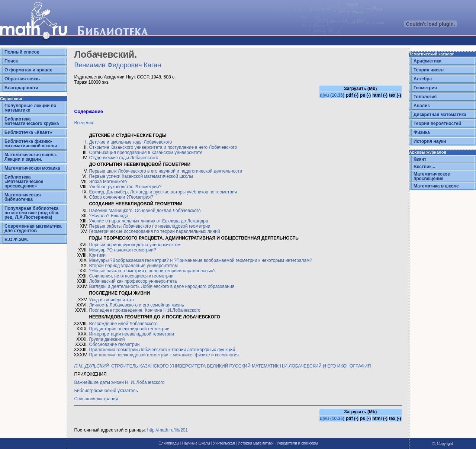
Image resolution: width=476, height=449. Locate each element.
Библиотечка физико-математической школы (31, 144)
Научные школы (196, 443)
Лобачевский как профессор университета (133, 281)
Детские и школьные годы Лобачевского (130, 142)
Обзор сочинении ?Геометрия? (121, 197)
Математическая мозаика (32, 168)
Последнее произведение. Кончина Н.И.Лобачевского (144, 310)
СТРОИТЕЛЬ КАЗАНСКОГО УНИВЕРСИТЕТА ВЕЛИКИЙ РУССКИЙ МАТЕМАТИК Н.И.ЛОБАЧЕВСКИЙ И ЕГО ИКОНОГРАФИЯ (222, 366)
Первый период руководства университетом (135, 245)
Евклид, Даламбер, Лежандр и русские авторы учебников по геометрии (163, 192)
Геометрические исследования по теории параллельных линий (154, 231)
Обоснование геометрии (114, 344)
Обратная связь (22, 79)
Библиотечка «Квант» (28, 132)
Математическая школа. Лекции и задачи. (31, 157)
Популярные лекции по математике (30, 108)
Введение (84, 123)
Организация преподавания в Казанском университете (146, 153)
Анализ (422, 106)
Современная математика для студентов (33, 228)
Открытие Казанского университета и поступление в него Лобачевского (163, 147)
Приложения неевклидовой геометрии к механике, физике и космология (164, 355)
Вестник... (424, 167)
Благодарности (21, 88)
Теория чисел (429, 70)
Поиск (11, 61)
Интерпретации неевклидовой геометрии (131, 334)
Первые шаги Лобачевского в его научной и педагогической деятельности (165, 171)
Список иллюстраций (96, 399)
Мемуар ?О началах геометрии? (122, 250)
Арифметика (427, 61)
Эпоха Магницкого (108, 182)
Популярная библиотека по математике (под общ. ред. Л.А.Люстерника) (32, 213)
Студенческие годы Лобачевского (123, 158)
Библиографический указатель (106, 391)
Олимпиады (169, 443)
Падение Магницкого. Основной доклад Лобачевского (145, 211)
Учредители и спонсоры (297, 443)
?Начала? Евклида (109, 216)
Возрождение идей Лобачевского (123, 324)
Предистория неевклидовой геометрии (129, 329)
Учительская (224, 443)
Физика (422, 132)
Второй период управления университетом (133, 266)
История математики (255, 443)
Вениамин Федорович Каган (118, 65)
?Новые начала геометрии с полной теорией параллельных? (152, 271)
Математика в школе (436, 186)
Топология (425, 97)
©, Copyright (443, 444)
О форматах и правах (28, 70)
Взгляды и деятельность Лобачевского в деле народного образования (162, 286)
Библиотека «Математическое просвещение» (24, 182)
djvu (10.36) (332, 95)
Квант (420, 159)
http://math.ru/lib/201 (168, 430)
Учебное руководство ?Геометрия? (125, 187)
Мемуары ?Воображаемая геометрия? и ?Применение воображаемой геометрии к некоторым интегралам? (200, 260)
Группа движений (107, 339)
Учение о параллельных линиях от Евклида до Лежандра (148, 221)
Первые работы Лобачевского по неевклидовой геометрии (149, 226)
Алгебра (423, 79)
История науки (430, 141)
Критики (97, 255)
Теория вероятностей (437, 124)
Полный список (22, 52)
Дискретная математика (440, 115)
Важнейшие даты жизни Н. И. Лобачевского (119, 382)
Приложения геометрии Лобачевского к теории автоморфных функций (162, 350)
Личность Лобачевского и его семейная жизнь (136, 305)
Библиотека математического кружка (32, 121)
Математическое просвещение (432, 176)
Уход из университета (111, 300)
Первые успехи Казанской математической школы (141, 176)
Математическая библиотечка (23, 197)
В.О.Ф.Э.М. (16, 240)
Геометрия (425, 88)
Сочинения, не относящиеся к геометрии (131, 276)
